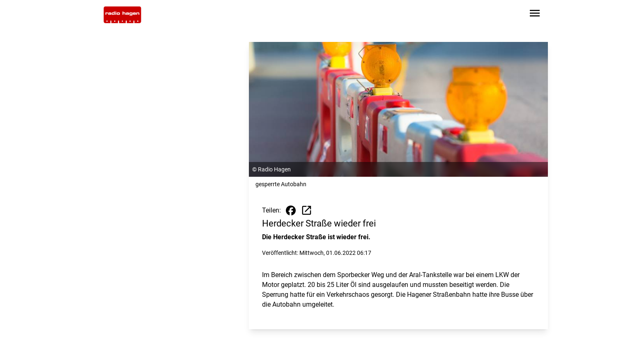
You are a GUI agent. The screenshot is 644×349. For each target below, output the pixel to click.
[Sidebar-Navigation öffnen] (535, 15)
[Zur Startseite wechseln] (122, 15)
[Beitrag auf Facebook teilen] (291, 210)
